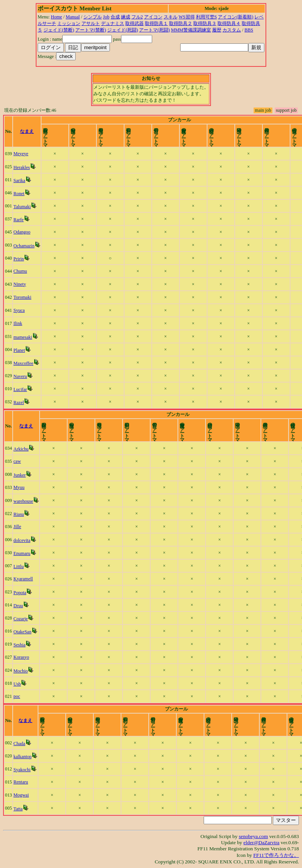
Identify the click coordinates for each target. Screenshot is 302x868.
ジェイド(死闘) (123, 30)
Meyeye (21, 154)
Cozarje (21, 619)
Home (56, 17)
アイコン (153, 17)
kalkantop (22, 757)
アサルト (91, 23)
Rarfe (19, 220)
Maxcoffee (23, 363)
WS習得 (187, 17)
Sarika (19, 181)
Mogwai (21, 795)
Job (106, 17)
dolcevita (22, 540)
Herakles (22, 167)
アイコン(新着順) (236, 17)
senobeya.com (253, 836)
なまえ (27, 131)
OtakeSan (22, 632)
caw (17, 461)
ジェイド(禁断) (59, 30)
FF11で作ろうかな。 (276, 855)
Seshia (19, 645)
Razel (19, 403)
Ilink (18, 323)
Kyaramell (23, 579)
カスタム (232, 30)
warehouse (23, 501)
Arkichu (21, 449)
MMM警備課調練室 (191, 30)
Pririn (19, 259)
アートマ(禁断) (91, 30)
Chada (19, 744)
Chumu (20, 271)
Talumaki (22, 207)
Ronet (19, 194)
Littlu (19, 567)
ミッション (69, 23)
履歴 (217, 30)
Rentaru (21, 782)
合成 (115, 17)
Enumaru (22, 553)
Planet (19, 350)
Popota (20, 593)
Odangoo (22, 232)
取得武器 (134, 23)
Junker (20, 475)
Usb (17, 684)
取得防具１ (156, 23)
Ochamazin (24, 246)
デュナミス (113, 23)
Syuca (19, 310)
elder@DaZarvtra (262, 842)
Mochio (21, 671)
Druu (18, 606)
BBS (249, 30)
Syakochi (22, 770)
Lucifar (20, 389)
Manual (73, 17)
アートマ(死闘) (154, 30)
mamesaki (23, 337)
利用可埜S (207, 17)
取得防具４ (229, 23)
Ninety (20, 284)
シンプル (93, 17)
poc (17, 696)
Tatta (18, 809)
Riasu (19, 514)
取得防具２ (181, 23)
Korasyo (21, 657)
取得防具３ (205, 23)
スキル (171, 17)
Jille (17, 527)
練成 (126, 17)
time (292, 131)
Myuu (19, 487)
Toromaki (22, 297)
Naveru (20, 376)
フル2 (137, 17)
